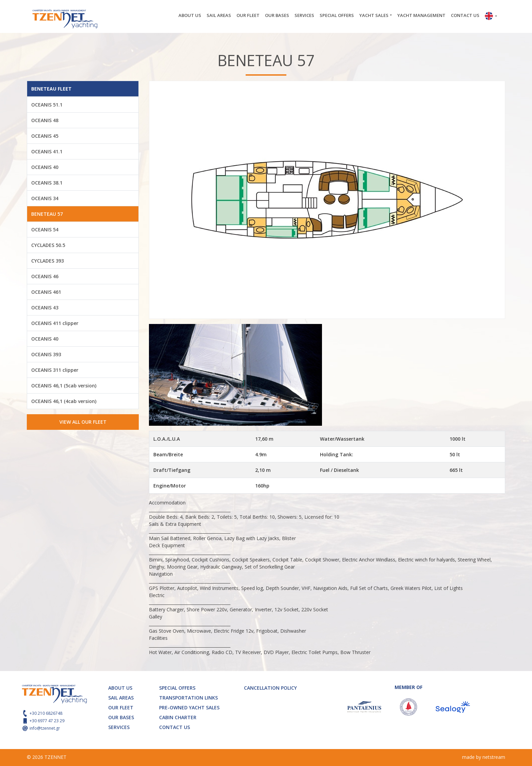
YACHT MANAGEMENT (421, 15)
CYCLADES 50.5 (48, 245)
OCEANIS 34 (45, 198)
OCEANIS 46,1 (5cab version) (64, 386)
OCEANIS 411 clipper (55, 323)
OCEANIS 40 (45, 167)
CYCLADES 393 (47, 261)
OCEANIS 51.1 (47, 105)
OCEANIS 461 (46, 292)
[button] (491, 17)
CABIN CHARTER (178, 717)
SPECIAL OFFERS (337, 15)
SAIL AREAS (219, 15)
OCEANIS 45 (45, 136)
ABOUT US (190, 15)
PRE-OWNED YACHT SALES (189, 707)
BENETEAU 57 (47, 214)
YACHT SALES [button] (374, 15)
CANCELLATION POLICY (270, 688)
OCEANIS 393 (46, 354)
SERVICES (304, 15)
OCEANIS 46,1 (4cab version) (64, 401)
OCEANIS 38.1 (47, 183)
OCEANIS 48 (45, 120)
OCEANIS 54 (45, 229)
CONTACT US (465, 15)
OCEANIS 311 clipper (55, 370)
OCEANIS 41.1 (47, 151)
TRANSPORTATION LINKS (188, 698)
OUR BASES (277, 15)
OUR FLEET (248, 15)
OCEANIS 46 (45, 276)
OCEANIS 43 (45, 308)
